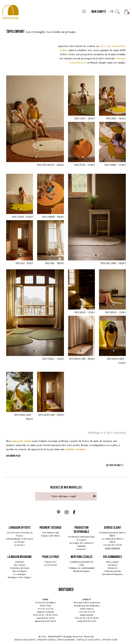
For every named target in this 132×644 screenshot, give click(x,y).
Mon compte (112, 562)
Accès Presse (51, 565)
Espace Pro (51, 562)
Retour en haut (115, 465)
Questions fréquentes (112, 574)
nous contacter (112, 548)
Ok (94, 496)
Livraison (112, 565)
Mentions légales (82, 571)
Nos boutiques (20, 571)
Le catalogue (20, 574)
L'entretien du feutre (20, 568)
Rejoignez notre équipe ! (20, 577)
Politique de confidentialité (82, 568)
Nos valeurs (20, 565)
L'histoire (20, 562)
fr (112, 12)
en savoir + (20, 545)
